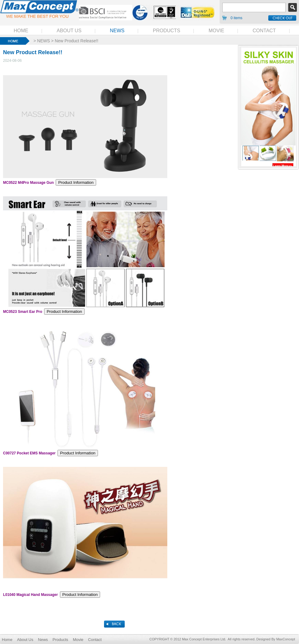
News (43, 640)
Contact (95, 640)
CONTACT (264, 31)
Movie (78, 640)
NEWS (117, 31)
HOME (21, 31)
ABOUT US (69, 31)
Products (60, 640)
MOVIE (217, 31)
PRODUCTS (167, 31)
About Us (25, 640)
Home (7, 640)
